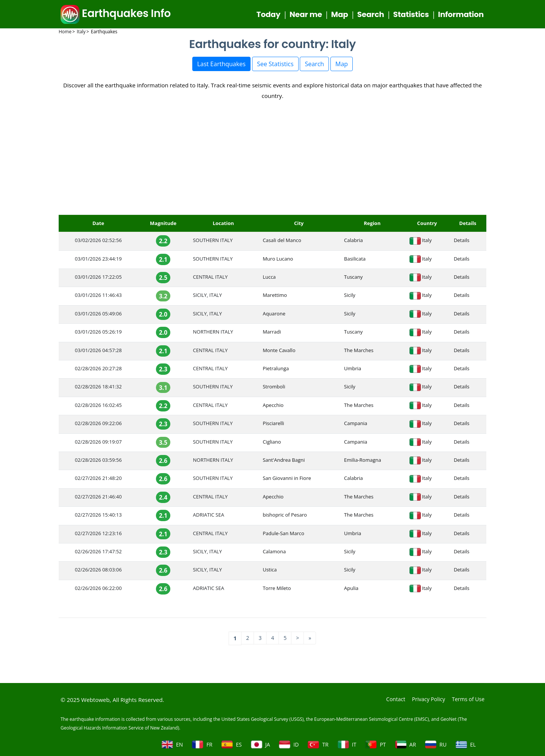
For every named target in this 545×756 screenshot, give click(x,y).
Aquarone (274, 315)
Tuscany (353, 279)
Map (340, 15)
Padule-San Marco (283, 535)
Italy (427, 242)
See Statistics (275, 66)
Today (269, 15)
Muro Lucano (278, 261)
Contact (390, 699)
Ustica (270, 571)
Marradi (272, 334)
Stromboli (274, 388)
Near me (306, 15)
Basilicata (355, 261)
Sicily (350, 297)
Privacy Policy (425, 699)
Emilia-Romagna (363, 462)
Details (462, 242)
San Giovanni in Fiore (287, 480)
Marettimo (275, 297)
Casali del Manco (282, 242)
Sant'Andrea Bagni (284, 462)
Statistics (411, 15)
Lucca (269, 279)
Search (371, 15)
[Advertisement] (272, 160)
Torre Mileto (277, 590)
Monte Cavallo (279, 352)
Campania (356, 425)
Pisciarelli (273, 425)
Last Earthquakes (221, 66)
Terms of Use (467, 699)
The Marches (359, 352)
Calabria (353, 242)
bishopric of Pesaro (285, 517)
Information (461, 15)
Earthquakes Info (116, 15)
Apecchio (273, 407)
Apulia (351, 590)
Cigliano (272, 444)
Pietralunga (276, 370)
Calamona (274, 553)
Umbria (353, 370)
